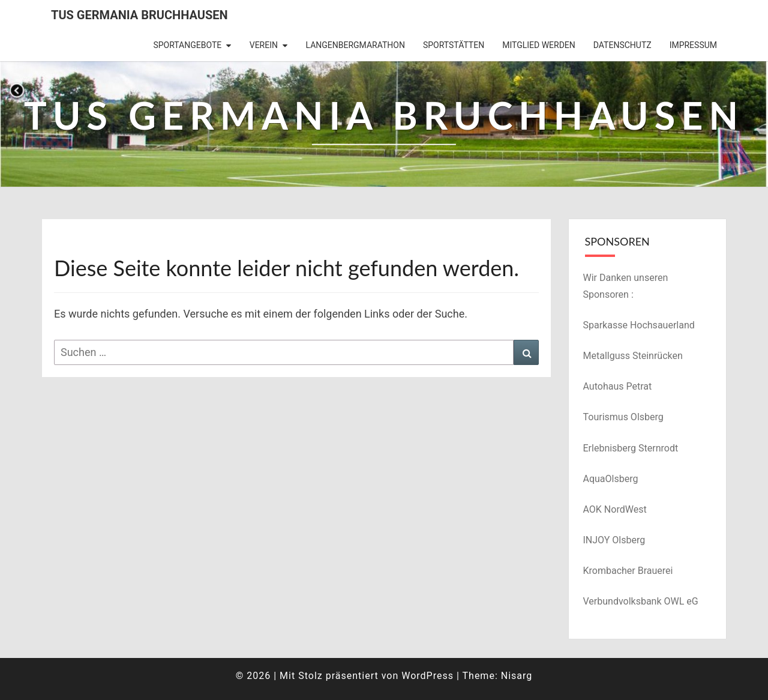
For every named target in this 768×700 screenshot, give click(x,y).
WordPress (427, 676)
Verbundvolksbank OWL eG (641, 601)
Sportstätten (454, 45)
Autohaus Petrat (618, 386)
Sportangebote (187, 45)
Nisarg (517, 676)
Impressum (693, 45)
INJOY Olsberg (614, 540)
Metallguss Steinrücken (633, 356)
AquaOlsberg (611, 479)
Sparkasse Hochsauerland (639, 325)
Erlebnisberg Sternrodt (631, 448)
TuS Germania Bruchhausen (139, 15)
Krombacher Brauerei (628, 571)
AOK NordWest (615, 509)
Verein (264, 45)
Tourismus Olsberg (623, 417)
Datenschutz (622, 45)
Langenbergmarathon (355, 45)
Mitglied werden (539, 45)
